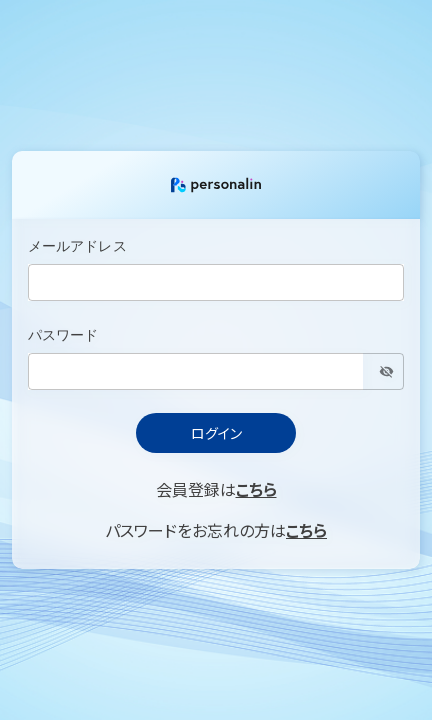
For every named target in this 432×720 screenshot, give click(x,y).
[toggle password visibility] (386, 371)
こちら (256, 489)
